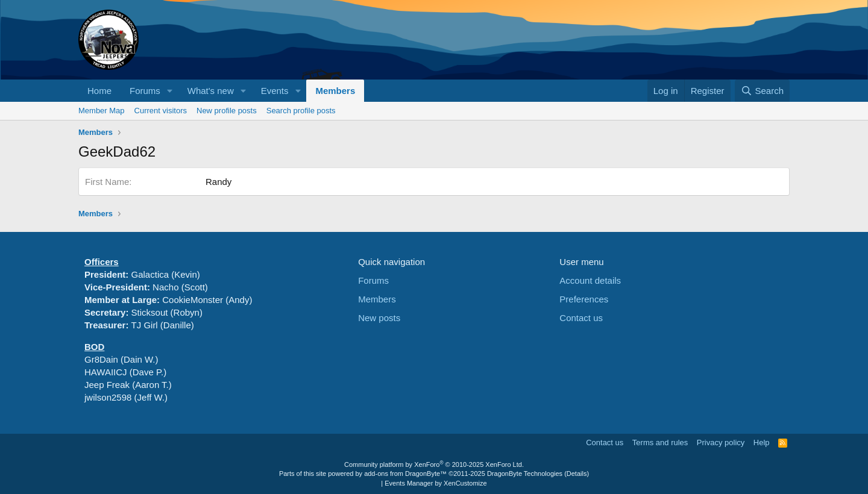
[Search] (762, 91)
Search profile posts (301, 111)
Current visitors (161, 111)
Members (335, 91)
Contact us (581, 318)
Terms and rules (660, 442)
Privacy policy (721, 442)
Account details (590, 280)
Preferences (584, 299)
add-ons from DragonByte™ (405, 474)
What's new (211, 91)
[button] (170, 91)
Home (99, 91)
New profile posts (227, 111)
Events (275, 91)
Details (577, 474)
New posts (379, 318)
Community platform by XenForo (434, 464)
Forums (145, 91)
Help (762, 442)
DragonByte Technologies (525, 474)
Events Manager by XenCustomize (436, 483)
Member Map (102, 111)
